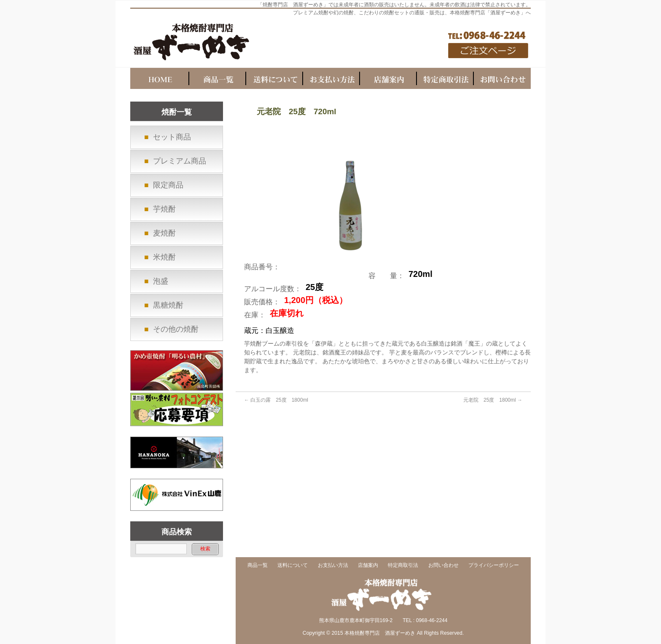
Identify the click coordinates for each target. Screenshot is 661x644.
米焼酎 (164, 257)
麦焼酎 (164, 233)
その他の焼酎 (176, 329)
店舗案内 (368, 565)
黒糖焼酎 (168, 305)
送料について (293, 565)
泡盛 (161, 281)
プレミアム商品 (180, 161)
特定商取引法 (403, 565)
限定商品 (168, 185)
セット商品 (172, 137)
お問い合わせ (443, 565)
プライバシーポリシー (494, 565)
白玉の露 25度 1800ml (276, 400)
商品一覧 (258, 565)
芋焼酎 (164, 209)
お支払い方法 (333, 565)
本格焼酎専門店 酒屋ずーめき (380, 633)
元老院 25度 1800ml (493, 400)
